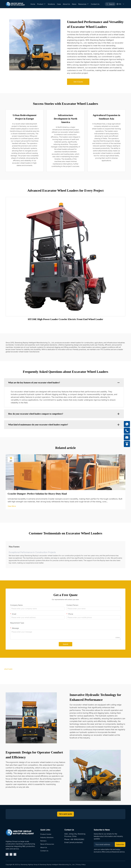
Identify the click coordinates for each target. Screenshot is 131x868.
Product (41, 4)
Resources (83, 4)
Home (33, 4)
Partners (43, 842)
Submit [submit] (65, 644)
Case (59, 4)
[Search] (110, 4)
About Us (66, 4)
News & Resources (47, 845)
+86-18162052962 (77, 840)
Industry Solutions (47, 838)
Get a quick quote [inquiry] (66, 814)
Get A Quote (78, 82)
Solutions (51, 4)
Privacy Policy (81, 864)
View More (12, 506)
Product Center (46, 835)
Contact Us (95, 4)
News (74, 4)
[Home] (15, 4)
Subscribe (119, 845)
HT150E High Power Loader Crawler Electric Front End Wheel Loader (65, 319)
